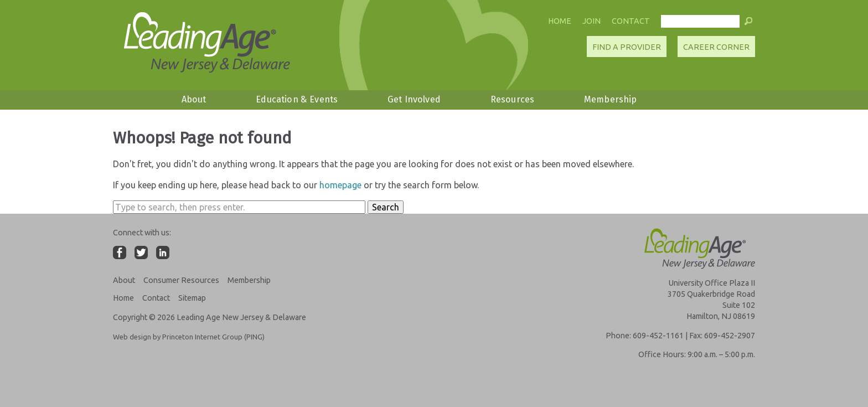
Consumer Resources (181, 280)
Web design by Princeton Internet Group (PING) (189, 337)
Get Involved (414, 99)
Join (591, 21)
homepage (340, 185)
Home (560, 21)
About (194, 99)
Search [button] (386, 207)
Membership (611, 99)
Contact (631, 21)
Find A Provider (627, 47)
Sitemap (192, 298)
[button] (748, 24)
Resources (512, 99)
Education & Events (297, 99)
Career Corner (716, 47)
